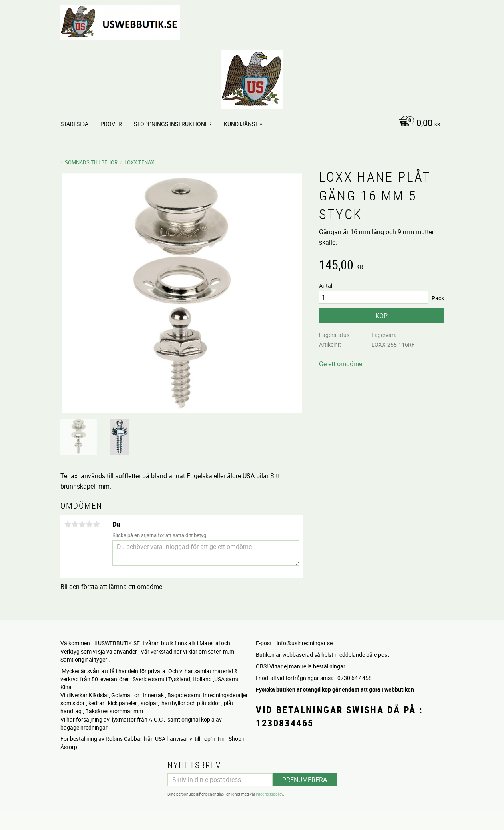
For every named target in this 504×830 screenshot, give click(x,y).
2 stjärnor (75, 524)
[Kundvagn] (417, 124)
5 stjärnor (97, 524)
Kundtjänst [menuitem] (241, 124)
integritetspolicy (269, 794)
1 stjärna (68, 524)
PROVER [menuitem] (111, 124)
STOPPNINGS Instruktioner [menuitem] (173, 124)
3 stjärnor (82, 524)
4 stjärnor (90, 524)
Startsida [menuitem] (74, 124)
